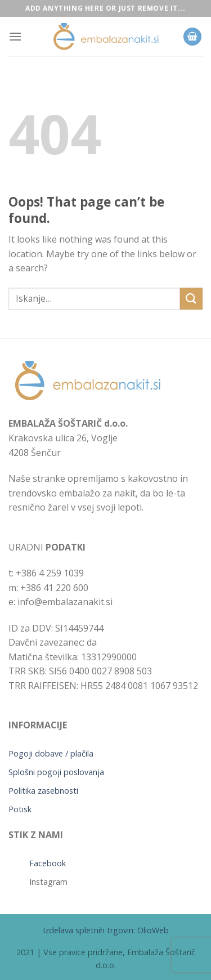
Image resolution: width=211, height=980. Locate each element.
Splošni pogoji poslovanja (56, 772)
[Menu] (15, 36)
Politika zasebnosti (43, 791)
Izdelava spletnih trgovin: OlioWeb (106, 930)
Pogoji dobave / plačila (51, 753)
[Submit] (191, 299)
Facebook (48, 863)
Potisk (20, 809)
